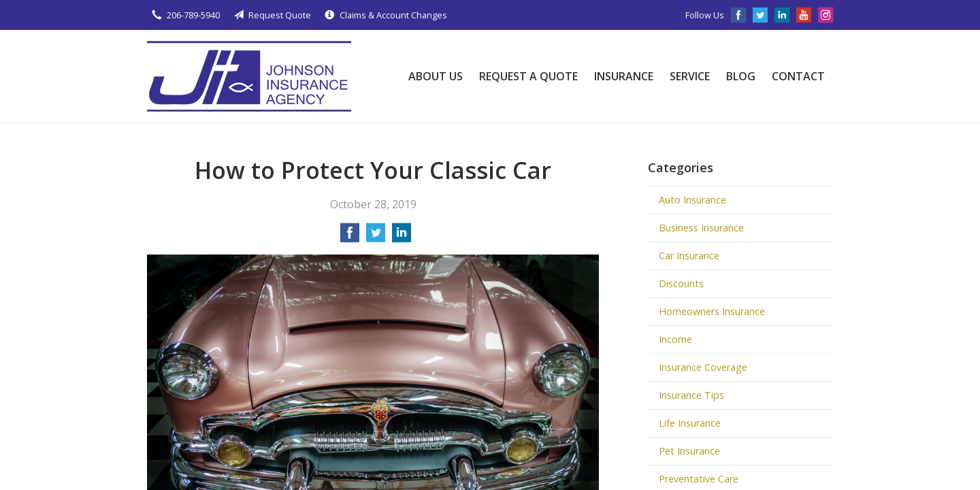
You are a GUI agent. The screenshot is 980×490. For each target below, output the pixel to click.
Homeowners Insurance (712, 311)
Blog (741, 76)
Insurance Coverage (703, 367)
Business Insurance (701, 228)
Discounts (681, 283)
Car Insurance (689, 256)
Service (690, 76)
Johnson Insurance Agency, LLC (249, 76)
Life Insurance (690, 423)
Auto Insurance (692, 200)
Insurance (624, 76)
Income (675, 339)
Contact (798, 76)
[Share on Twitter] (376, 237)
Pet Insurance (689, 451)
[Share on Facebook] (350, 237)
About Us (436, 76)
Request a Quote (528, 76)
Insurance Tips (691, 395)
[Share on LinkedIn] (402, 237)
